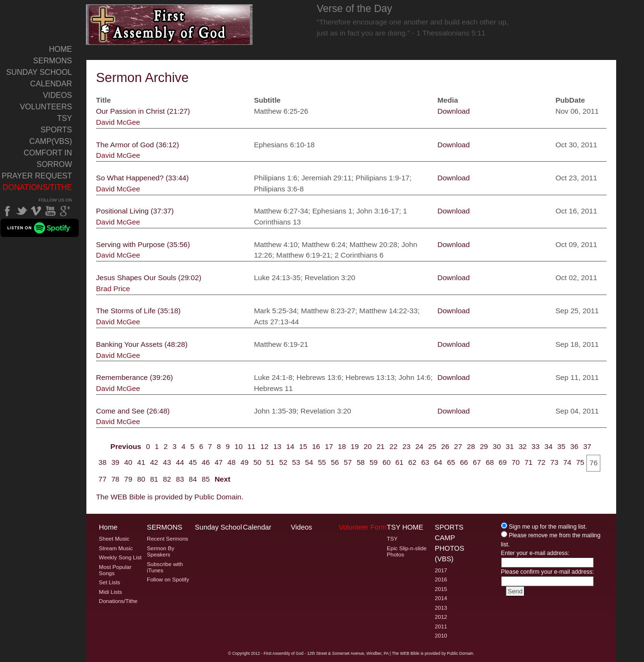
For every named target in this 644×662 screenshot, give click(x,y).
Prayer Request (37, 176)
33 (536, 446)
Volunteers (46, 107)
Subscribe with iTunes (165, 567)
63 (425, 462)
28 (471, 446)
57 (348, 462)
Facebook (7, 211)
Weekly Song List (120, 557)
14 (290, 446)
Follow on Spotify (168, 579)
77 (102, 479)
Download (453, 111)
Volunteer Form (363, 527)
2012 (441, 617)
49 (244, 462)
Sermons (53, 61)
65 (451, 462)
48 (232, 462)
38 (102, 462)
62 (412, 462)
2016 (441, 579)
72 (542, 462)
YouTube (50, 211)
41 (141, 462)
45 (193, 462)
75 (580, 462)
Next (222, 479)
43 (167, 462)
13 (277, 446)
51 (270, 462)
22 (394, 446)
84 (193, 479)
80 (141, 479)
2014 (441, 598)
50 (257, 462)
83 (180, 479)
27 (458, 446)
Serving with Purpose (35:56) (143, 244)
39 (115, 462)
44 (180, 462)
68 (490, 462)
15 (303, 446)
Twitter (22, 211)
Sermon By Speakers (161, 551)
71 (529, 462)
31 (510, 446)
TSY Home (405, 527)
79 (128, 479)
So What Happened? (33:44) (142, 178)
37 (587, 446)
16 (316, 446)
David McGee (118, 122)
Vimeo (36, 211)
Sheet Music (114, 539)
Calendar (51, 84)
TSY (65, 118)
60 (387, 462)
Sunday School (39, 72)
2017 (441, 570)
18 (342, 446)
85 (206, 479)
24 (419, 446)
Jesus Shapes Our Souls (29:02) (149, 278)
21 (381, 446)
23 (406, 446)
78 (115, 479)
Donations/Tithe (37, 187)
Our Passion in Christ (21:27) (143, 111)
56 (335, 462)
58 (361, 462)
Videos (58, 95)
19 (355, 446)
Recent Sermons (167, 539)
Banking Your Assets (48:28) (142, 344)
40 (128, 462)
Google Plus (65, 211)
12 (265, 446)
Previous (126, 446)
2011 (441, 627)
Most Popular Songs (115, 570)
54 (309, 462)
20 (368, 446)
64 (438, 462)
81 (154, 479)
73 (555, 462)
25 (432, 446)
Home (60, 49)
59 (374, 462)
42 (154, 462)
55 (322, 462)
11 (252, 446)
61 (400, 462)
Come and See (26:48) (133, 411)
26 (445, 446)
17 (329, 446)
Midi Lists (110, 592)
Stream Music (116, 548)
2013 (441, 608)
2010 (441, 636)
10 (239, 446)
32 (523, 446)
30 (497, 446)
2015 (441, 589)
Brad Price (113, 289)
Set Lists (109, 582)
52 (283, 462)
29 (484, 446)
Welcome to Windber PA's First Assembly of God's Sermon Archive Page (170, 25)
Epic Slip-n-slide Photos (407, 551)
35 (561, 446)
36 (574, 446)
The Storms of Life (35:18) (138, 311)
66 (464, 462)
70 (516, 462)
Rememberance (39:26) (134, 377)
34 (548, 446)
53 (296, 462)
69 (503, 462)
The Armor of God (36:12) (137, 145)
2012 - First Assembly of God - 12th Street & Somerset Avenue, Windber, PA (320, 653)
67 (477, 462)
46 (206, 462)
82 (167, 479)
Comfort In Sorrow (48, 159)
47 (219, 462)
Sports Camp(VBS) (51, 136)
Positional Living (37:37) (135, 211)
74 (567, 462)
